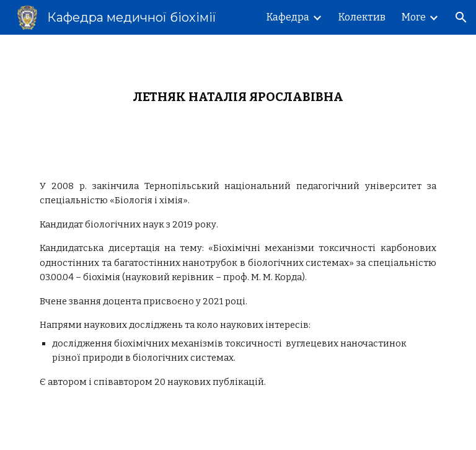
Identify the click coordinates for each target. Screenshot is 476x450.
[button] (461, 17)
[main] (238, 97)
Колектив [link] (362, 17)
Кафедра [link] (288, 17)
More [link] (414, 17)
